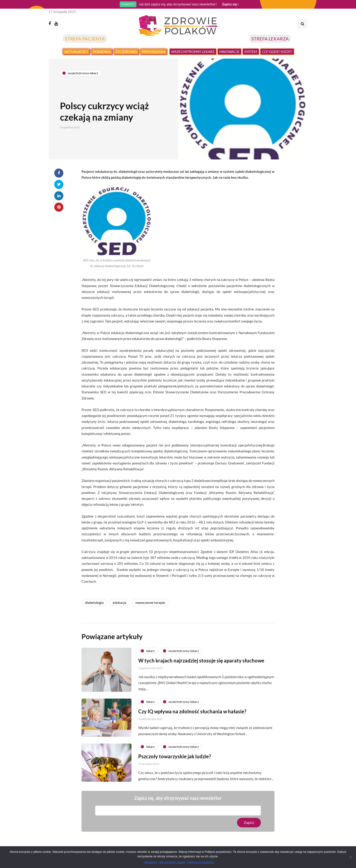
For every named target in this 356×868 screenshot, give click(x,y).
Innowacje (229, 52)
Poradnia (102, 52)
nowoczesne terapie (150, 603)
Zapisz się (230, 4)
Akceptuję (151, 862)
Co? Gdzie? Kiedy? (277, 52)
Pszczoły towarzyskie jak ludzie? (175, 761)
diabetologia (94, 603)
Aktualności (76, 52)
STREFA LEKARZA (270, 39)
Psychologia (154, 52)
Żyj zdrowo (126, 52)
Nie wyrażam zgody (172, 862)
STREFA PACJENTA (85, 39)
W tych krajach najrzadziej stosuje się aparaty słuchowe (201, 665)
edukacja (120, 603)
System (251, 52)
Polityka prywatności (201, 862)
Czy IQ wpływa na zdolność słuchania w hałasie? (192, 716)
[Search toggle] (302, 24)
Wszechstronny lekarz (193, 52)
